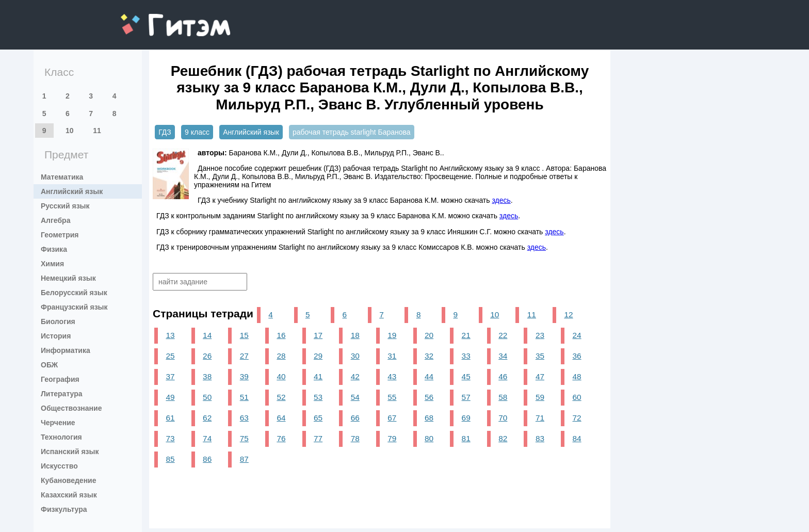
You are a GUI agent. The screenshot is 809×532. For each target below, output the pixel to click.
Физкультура (64, 509)
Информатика (66, 350)
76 (281, 438)
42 (355, 376)
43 (392, 376)
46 (503, 376)
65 (318, 418)
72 (577, 418)
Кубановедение (69, 480)
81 (466, 438)
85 (170, 459)
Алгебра (55, 220)
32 (429, 356)
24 (577, 335)
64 (281, 418)
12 (568, 315)
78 (355, 438)
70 (503, 418)
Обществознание (71, 408)
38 (207, 376)
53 (318, 397)
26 (207, 356)
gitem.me (148, 18)
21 (466, 335)
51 (244, 397)
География (60, 379)
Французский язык (74, 307)
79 (392, 438)
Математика (62, 177)
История (56, 336)
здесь (501, 200)
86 (207, 459)
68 (429, 418)
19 (392, 335)
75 (244, 438)
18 (355, 335)
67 (392, 418)
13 (170, 335)
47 (540, 376)
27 (244, 356)
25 (170, 356)
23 (540, 335)
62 (207, 418)
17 (318, 335)
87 (244, 459)
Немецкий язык (68, 278)
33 (466, 356)
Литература (62, 394)
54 (355, 397)
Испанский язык (70, 452)
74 (207, 438)
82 (503, 438)
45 (466, 376)
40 (281, 376)
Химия (52, 264)
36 (577, 356)
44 (429, 376)
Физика (54, 249)
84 (577, 438)
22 (503, 335)
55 (392, 397)
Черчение (58, 423)
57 (466, 397)
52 (281, 397)
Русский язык (65, 206)
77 (318, 438)
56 (429, 397)
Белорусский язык (74, 293)
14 (207, 335)
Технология (61, 437)
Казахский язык (69, 495)
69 (466, 418)
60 (577, 397)
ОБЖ (49, 365)
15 (244, 335)
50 (207, 397)
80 (429, 438)
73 (170, 438)
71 (540, 418)
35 (540, 356)
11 (97, 131)
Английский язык (72, 191)
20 (429, 335)
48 (577, 376)
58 (503, 397)
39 (244, 376)
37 (170, 376)
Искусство (59, 466)
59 (540, 397)
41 (318, 376)
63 (244, 418)
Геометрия (60, 235)
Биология (58, 321)
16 (281, 335)
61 (170, 418)
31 (392, 356)
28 (281, 356)
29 (318, 356)
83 (540, 438)
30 (355, 356)
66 (355, 418)
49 (170, 397)
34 (503, 356)
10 (70, 131)
